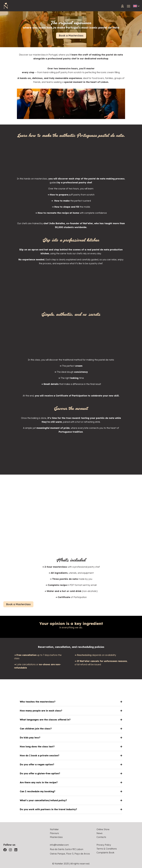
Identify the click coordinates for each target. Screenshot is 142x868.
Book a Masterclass (71, 36)
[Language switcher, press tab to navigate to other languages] (135, 6)
